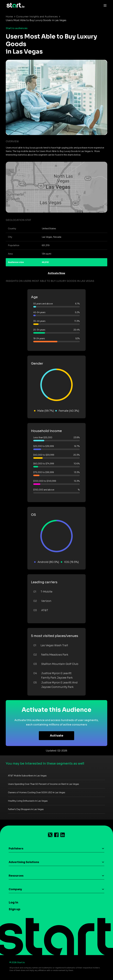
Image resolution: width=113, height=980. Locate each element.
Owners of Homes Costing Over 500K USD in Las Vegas (37, 792)
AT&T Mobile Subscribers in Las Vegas (27, 776)
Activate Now (56, 273)
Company (15, 889)
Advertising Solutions (24, 862)
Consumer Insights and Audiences (37, 17)
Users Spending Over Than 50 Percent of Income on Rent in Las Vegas (43, 784)
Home (9, 17)
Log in (13, 902)
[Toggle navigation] (104, 5)
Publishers (16, 849)
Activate (57, 736)
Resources (16, 876)
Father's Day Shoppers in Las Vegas (26, 809)
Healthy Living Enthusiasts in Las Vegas (28, 801)
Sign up (14, 909)
